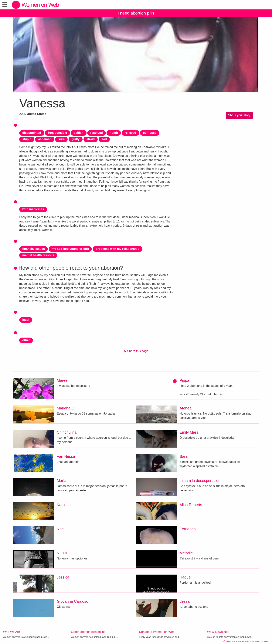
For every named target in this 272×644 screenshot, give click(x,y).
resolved (97, 133)
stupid (27, 139)
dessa (185, 601)
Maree (62, 380)
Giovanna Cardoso (73, 601)
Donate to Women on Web (157, 632)
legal (26, 320)
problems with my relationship (118, 249)
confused (150, 133)
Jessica (63, 577)
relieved (130, 133)
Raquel (186, 577)
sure (61, 139)
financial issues (34, 249)
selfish (79, 133)
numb (114, 133)
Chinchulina (67, 432)
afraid (91, 139)
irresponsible (57, 133)
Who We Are (12, 632)
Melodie (186, 553)
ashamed (45, 139)
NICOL (63, 553)
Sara (184, 456)
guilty (76, 139)
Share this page (136, 351)
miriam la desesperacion (200, 481)
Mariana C (66, 408)
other (26, 340)
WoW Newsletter (218, 632)
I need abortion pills (136, 13)
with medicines (33, 209)
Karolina (64, 505)
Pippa (184, 380)
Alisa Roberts (191, 505)
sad (104, 139)
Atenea (186, 408)
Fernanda (188, 529)
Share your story (239, 115)
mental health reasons (38, 255)
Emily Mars (189, 432)
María (62, 481)
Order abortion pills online (88, 632)
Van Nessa (66, 456)
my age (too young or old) (70, 249)
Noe (60, 529)
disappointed (32, 133)
